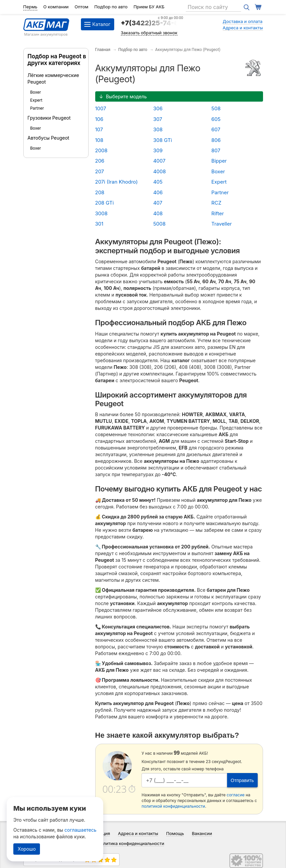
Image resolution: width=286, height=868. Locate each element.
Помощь (175, 833)
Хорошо (27, 849)
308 (158, 129)
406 (158, 192)
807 (216, 150)
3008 (101, 213)
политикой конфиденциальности (173, 806)
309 (158, 150)
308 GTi (162, 140)
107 (99, 129)
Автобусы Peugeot (48, 138)
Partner (37, 108)
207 (100, 171)
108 (99, 140)
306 (158, 108)
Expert (36, 100)
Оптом (81, 7)
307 (158, 119)
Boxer (36, 92)
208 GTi (105, 203)
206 (100, 161)
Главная (103, 50)
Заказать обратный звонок (149, 33)
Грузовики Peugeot (49, 118)
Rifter (218, 213)
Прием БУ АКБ (149, 7)
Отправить (242, 780)
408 (158, 213)
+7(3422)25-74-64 (152, 23)
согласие (236, 795)
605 (216, 119)
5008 (159, 224)
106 (99, 119)
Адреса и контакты (243, 28)
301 (99, 224)
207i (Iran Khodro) (117, 182)
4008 (159, 171)
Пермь (30, 7)
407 (158, 203)
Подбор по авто (111, 7)
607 (216, 129)
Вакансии (202, 833)
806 (216, 140)
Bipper (219, 161)
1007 (101, 108)
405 (158, 182)
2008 (101, 150)
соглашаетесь (81, 830)
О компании (56, 7)
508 (216, 108)
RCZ (216, 203)
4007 (159, 161)
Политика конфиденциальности (131, 843)
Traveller (222, 224)
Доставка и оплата (243, 21)
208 (100, 192)
